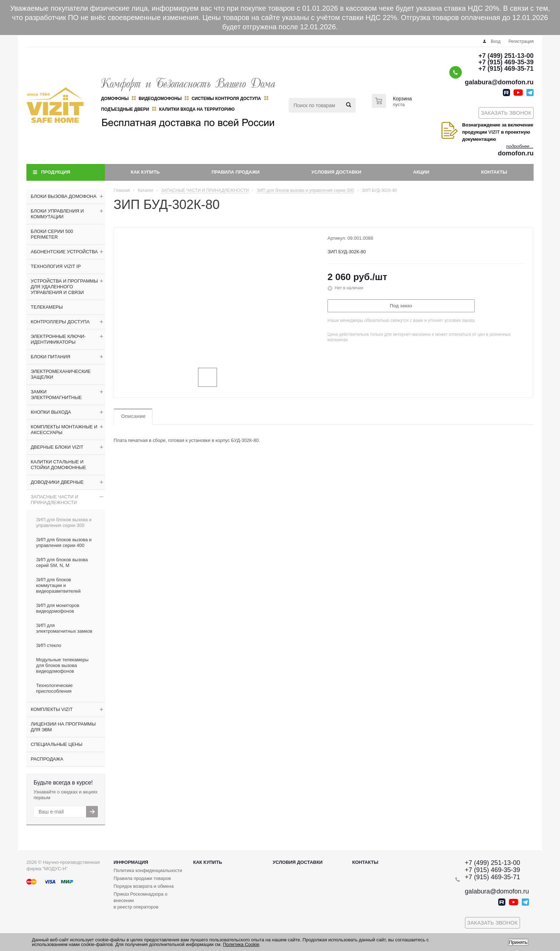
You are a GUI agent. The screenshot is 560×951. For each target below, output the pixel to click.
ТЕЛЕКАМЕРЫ (47, 307)
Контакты (494, 172)
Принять (518, 942)
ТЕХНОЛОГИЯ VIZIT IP (56, 266)
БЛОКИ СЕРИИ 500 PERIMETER (52, 234)
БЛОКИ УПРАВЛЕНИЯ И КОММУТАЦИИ (57, 214)
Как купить (145, 172)
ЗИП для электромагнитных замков (64, 628)
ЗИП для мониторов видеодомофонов (58, 608)
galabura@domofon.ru (499, 82)
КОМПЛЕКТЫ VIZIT (52, 709)
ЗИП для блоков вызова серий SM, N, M (62, 562)
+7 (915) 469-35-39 (506, 62)
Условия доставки (336, 172)
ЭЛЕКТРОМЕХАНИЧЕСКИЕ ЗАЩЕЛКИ (61, 374)
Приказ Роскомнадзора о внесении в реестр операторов (141, 900)
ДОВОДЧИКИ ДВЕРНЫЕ (57, 482)
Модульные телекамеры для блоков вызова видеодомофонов (62, 665)
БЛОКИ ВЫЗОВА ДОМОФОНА (64, 196)
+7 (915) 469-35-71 (506, 69)
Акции (421, 172)
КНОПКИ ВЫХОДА (51, 412)
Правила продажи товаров (142, 878)
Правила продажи (236, 172)
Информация (131, 862)
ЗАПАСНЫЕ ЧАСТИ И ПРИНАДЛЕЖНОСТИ (54, 500)
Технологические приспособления (54, 688)
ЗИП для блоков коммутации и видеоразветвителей (58, 585)
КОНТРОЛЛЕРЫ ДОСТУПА (60, 322)
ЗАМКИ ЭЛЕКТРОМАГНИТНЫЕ (56, 395)
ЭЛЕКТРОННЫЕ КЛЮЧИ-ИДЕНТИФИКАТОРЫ (58, 339)
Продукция (56, 172)
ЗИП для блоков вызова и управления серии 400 (64, 542)
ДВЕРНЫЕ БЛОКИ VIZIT (57, 447)
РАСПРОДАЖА (47, 759)
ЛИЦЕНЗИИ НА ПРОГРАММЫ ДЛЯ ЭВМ (63, 727)
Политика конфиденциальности (148, 870)
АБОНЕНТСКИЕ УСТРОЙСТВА (64, 252)
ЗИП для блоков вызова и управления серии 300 (64, 522)
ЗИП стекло (49, 645)
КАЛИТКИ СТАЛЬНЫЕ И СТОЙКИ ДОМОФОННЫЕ (58, 465)
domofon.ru (516, 153)
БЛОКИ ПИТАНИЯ (51, 357)
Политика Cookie (241, 944)
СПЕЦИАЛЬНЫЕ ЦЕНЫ (57, 744)
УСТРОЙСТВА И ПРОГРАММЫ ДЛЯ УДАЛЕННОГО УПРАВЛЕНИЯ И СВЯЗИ (64, 287)
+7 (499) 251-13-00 (506, 56)
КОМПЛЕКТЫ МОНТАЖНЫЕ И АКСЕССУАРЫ (64, 430)
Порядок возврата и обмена (144, 886)
